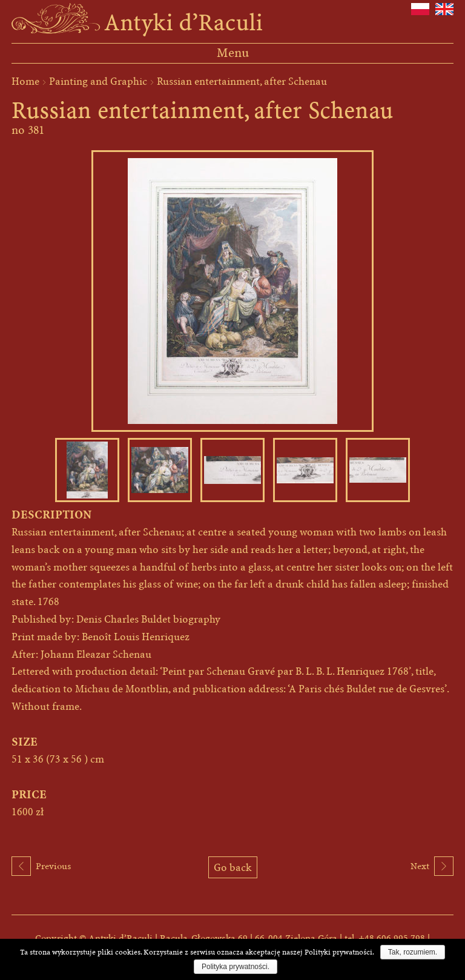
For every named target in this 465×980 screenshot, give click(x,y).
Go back (233, 867)
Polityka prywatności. (236, 967)
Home (25, 81)
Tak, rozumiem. (413, 952)
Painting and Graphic (98, 81)
